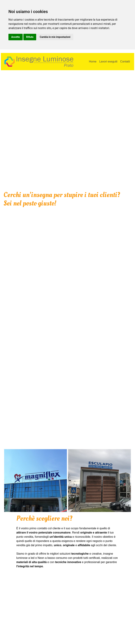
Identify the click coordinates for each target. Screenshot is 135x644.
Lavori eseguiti (108, 61)
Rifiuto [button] (30, 37)
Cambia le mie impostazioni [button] (55, 37)
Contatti (125, 61)
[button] (13, 481)
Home (93, 61)
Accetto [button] (16, 37)
